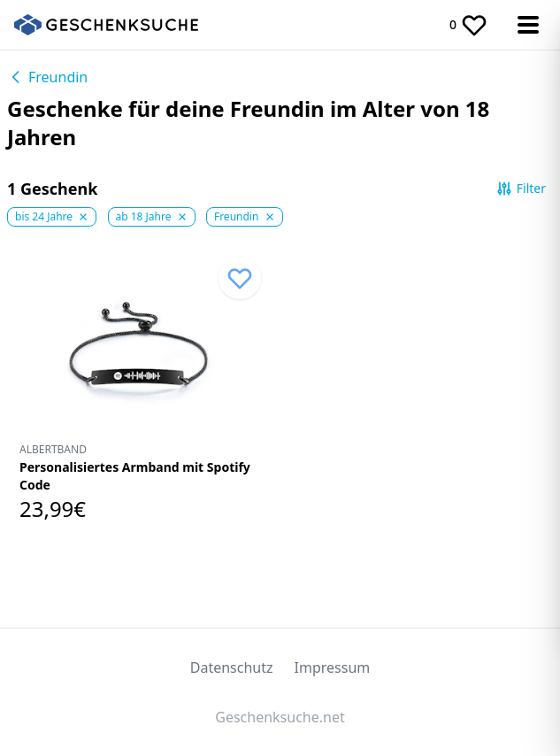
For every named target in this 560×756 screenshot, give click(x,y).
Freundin (47, 77)
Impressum (333, 667)
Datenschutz (232, 667)
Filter (521, 189)
